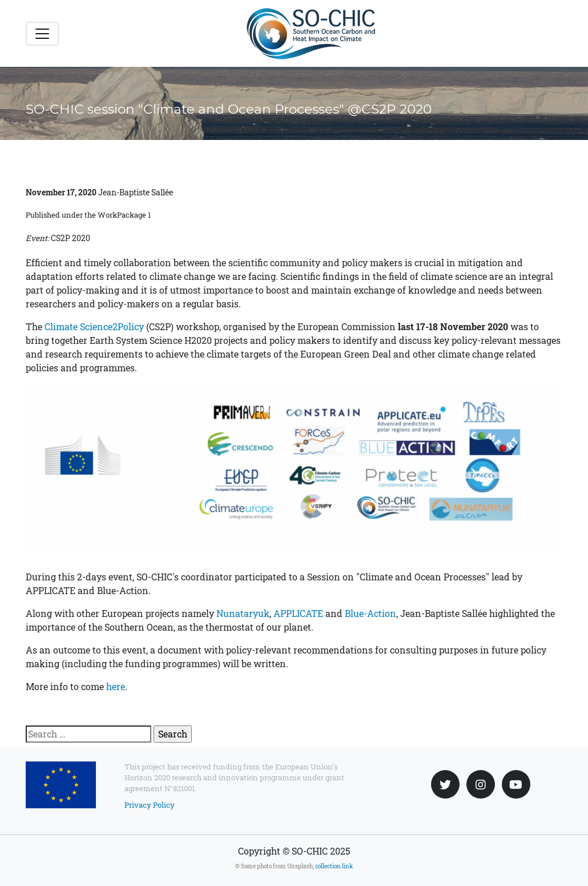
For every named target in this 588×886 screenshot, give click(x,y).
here (116, 686)
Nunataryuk (243, 613)
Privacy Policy (150, 805)
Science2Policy (112, 326)
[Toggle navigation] (42, 34)
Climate (62, 326)
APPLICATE (298, 613)
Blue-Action (370, 613)
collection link (334, 866)
